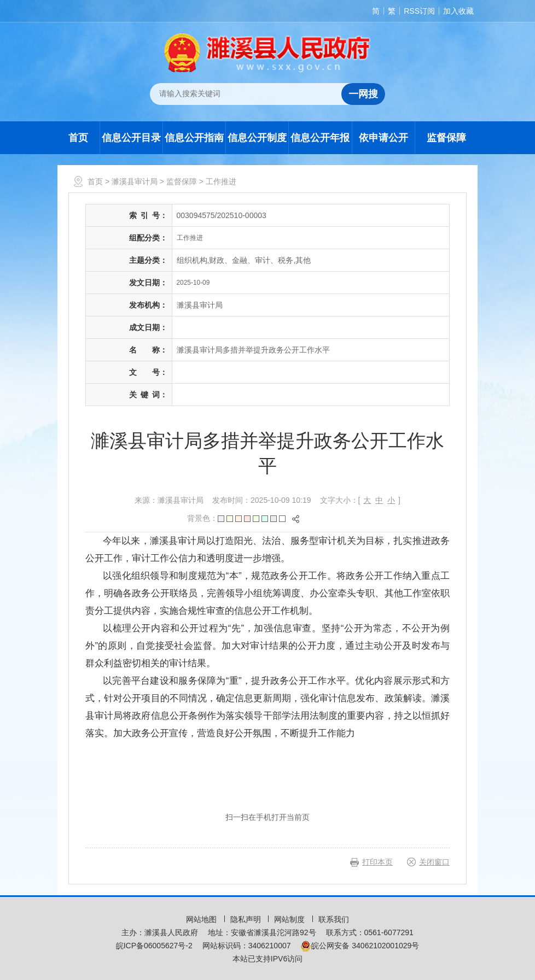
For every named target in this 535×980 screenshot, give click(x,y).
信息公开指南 (194, 138)
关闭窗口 (434, 862)
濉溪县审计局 (135, 181)
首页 (78, 138)
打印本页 (377, 862)
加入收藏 (458, 11)
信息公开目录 (131, 138)
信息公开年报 (320, 138)
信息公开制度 (257, 138)
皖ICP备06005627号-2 (154, 946)
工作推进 (221, 181)
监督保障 (446, 138)
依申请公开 (383, 138)
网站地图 (202, 919)
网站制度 (290, 919)
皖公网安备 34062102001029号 (360, 946)
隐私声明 (247, 919)
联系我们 (334, 919)
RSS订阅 (419, 11)
